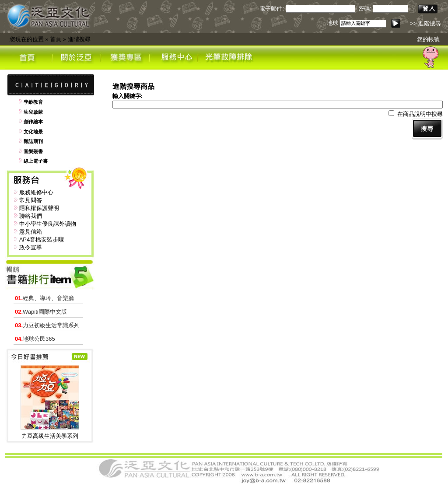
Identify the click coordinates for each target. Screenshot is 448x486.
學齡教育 (33, 102)
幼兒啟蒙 (33, 112)
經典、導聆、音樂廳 (44, 298)
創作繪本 (33, 122)
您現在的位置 (27, 39)
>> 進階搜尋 (425, 23)
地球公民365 (35, 339)
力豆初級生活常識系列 (47, 325)
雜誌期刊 (33, 141)
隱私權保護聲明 (39, 208)
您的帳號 (428, 39)
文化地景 (33, 132)
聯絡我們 (31, 216)
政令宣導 (31, 247)
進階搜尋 (79, 39)
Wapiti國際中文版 (41, 312)
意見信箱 (31, 232)
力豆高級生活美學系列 (50, 436)
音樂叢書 (33, 151)
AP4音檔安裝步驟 (42, 240)
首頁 (56, 39)
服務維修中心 (36, 192)
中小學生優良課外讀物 (48, 224)
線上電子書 (36, 161)
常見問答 (31, 200)
